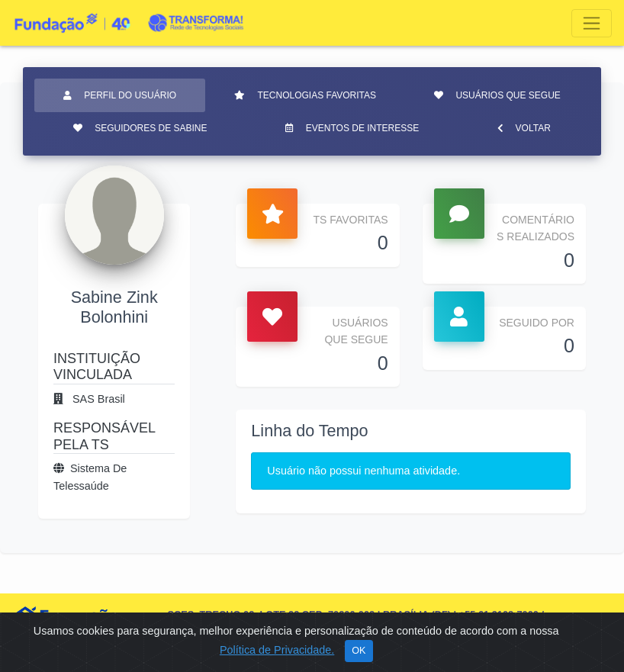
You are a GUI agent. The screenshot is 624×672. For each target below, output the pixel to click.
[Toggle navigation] (592, 23)
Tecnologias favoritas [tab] (305, 95)
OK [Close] (359, 651)
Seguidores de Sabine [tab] (140, 128)
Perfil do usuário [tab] (120, 95)
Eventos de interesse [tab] (352, 128)
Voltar (524, 128)
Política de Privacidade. (277, 650)
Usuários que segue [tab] (497, 95)
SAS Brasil (89, 399)
